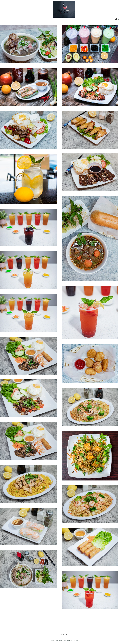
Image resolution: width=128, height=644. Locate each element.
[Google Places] (113, 19)
